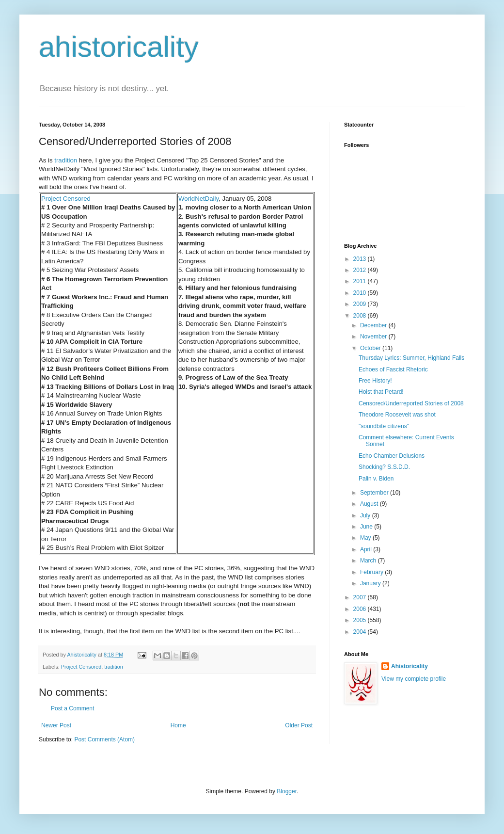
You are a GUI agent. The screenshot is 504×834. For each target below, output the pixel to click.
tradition (66, 160)
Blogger (287, 791)
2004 (361, 632)
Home (178, 725)
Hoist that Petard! (381, 392)
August (370, 504)
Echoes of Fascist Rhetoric (393, 369)
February (372, 572)
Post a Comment (72, 708)
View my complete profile (414, 679)
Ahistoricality (409, 666)
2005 (361, 620)
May (366, 538)
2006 (361, 609)
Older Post (299, 725)
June (367, 527)
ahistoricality (119, 47)
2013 (361, 259)
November (374, 337)
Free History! (375, 381)
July (366, 515)
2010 (361, 293)
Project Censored (66, 199)
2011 (361, 281)
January (371, 583)
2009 (361, 304)
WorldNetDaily (198, 199)
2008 (361, 316)
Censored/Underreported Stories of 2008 (411, 403)
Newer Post (56, 725)
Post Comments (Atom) (104, 739)
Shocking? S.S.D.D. (384, 467)
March (369, 561)
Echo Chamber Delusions (392, 456)
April (367, 549)
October (371, 348)
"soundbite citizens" (384, 426)
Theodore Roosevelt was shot (397, 415)
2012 (361, 270)
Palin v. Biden (376, 479)
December (374, 325)
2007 (361, 597)
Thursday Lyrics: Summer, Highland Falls (411, 358)
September (375, 493)
